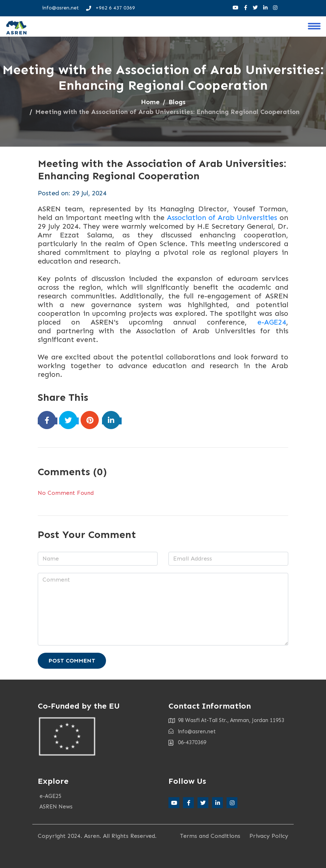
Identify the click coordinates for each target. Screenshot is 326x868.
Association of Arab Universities (222, 217)
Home (150, 102)
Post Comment (72, 661)
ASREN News (56, 807)
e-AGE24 (272, 322)
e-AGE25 (50, 796)
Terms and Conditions (210, 836)
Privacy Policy (269, 836)
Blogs (177, 102)
